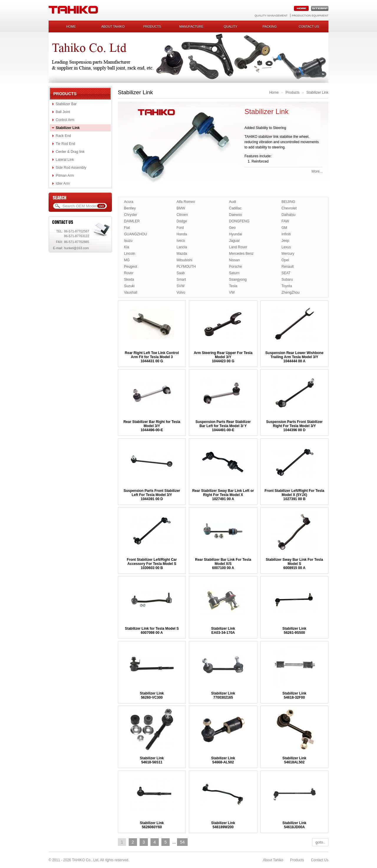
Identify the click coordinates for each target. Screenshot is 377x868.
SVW (180, 286)
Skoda (129, 280)
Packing (270, 27)
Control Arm (65, 120)
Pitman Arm (65, 176)
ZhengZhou (291, 292)
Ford (180, 228)
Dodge (182, 221)
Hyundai (236, 234)
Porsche (236, 267)
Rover (129, 273)
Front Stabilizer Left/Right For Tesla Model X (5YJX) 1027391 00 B (294, 495)
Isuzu (128, 241)
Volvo (181, 292)
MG (127, 260)
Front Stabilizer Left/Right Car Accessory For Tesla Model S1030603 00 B (152, 564)
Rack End (63, 136)
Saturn (234, 273)
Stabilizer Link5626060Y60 (152, 825)
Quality (230, 27)
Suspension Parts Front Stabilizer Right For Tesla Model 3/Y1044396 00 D (294, 426)
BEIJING (288, 202)
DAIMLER (132, 221)
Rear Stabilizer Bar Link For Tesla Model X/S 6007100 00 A (223, 564)
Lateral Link (65, 160)
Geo (233, 228)
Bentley (130, 208)
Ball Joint (63, 112)
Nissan (235, 260)
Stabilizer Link (68, 128)
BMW (181, 208)
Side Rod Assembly (71, 168)
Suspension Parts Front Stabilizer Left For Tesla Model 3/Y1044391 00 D (152, 495)
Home (71, 27)
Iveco (181, 241)
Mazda (182, 254)
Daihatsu (288, 215)
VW (232, 292)
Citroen (182, 215)
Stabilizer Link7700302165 (223, 695)
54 (182, 842)
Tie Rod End (65, 144)
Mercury (288, 254)
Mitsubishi (184, 260)
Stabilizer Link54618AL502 (294, 760)
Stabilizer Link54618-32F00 (294, 695)
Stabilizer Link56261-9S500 (294, 631)
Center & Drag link (70, 152)
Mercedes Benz (241, 254)
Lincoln (130, 254)
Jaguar (235, 241)
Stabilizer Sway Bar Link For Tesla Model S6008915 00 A (294, 564)
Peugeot (131, 267)
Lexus (286, 247)
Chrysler (131, 215)
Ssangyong (238, 280)
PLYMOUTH (186, 267)
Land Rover (238, 247)
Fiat (127, 228)
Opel (285, 260)
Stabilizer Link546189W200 (223, 825)
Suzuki (129, 286)
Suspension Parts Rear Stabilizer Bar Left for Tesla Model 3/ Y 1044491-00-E (223, 426)
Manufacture (191, 27)
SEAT (286, 273)
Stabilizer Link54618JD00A (294, 825)
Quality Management (271, 15)
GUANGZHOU (135, 234)
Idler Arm (63, 183)
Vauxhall (131, 292)
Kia (127, 247)
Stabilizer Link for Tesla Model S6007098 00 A (152, 631)
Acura (129, 202)
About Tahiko (113, 27)
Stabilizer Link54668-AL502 (223, 760)
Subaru (287, 280)
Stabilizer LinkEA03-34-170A (223, 631)
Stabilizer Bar (66, 104)
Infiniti (286, 234)
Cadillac (235, 208)
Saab (181, 273)
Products (152, 27)
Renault (288, 267)
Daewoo (236, 215)
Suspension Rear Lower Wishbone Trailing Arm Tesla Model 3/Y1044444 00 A (294, 357)
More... (317, 171)
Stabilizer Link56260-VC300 (152, 695)
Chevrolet (289, 208)
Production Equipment (310, 15)
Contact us (309, 27)
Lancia (182, 247)
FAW (285, 221)
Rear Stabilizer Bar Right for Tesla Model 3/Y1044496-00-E (152, 426)
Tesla (233, 286)
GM (284, 228)
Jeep (285, 241)
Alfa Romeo (186, 202)
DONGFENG (239, 221)
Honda (182, 234)
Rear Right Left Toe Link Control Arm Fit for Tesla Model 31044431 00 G (152, 357)
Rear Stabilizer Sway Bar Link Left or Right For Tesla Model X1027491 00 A (223, 495)
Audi (233, 202)
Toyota (287, 286)
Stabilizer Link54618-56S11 (152, 760)
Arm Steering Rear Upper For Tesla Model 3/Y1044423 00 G (223, 357)
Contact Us (320, 860)
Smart (181, 280)
